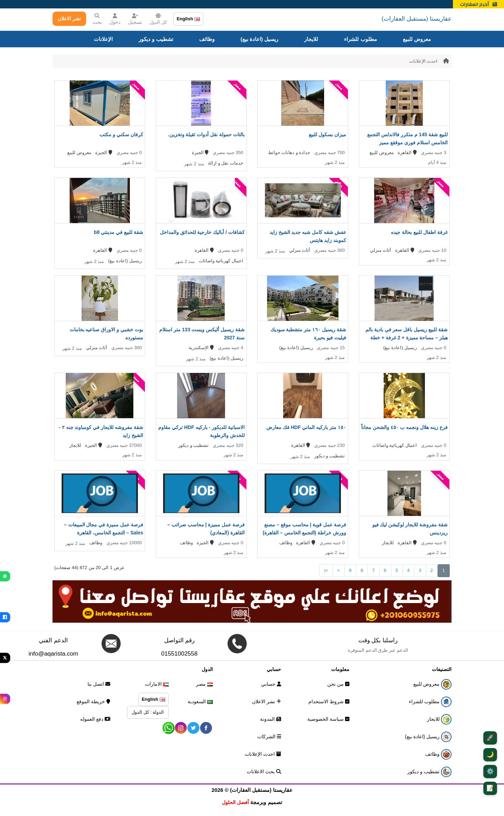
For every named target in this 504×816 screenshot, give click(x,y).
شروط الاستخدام (329, 701)
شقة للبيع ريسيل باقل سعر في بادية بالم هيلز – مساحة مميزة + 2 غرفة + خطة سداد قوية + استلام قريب (407, 338)
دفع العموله (95, 719)
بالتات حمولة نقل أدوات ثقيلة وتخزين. (206, 134)
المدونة (271, 719)
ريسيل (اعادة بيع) (259, 39)
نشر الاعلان (69, 19)
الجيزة (200, 153)
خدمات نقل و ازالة (226, 163)
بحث (97, 19)
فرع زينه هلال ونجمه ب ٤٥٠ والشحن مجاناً (404, 427)
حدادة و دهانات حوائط (289, 153)
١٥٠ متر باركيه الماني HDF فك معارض (306, 427)
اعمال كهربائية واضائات (221, 261)
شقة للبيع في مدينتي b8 (118, 232)
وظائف (207, 39)
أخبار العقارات (478, 4)
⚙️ (490, 771)
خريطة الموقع (93, 701)
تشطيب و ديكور (156, 39)
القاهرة (407, 153)
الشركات (269, 737)
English (188, 19)
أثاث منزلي (381, 250)
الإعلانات (103, 39)
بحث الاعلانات (264, 772)
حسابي (271, 684)
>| (326, 570)
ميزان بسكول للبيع (327, 134)
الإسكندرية (201, 348)
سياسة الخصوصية (328, 719)
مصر (204, 684)
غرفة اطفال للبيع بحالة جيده (419, 232)
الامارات (157, 684)
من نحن (338, 684)
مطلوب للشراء (360, 39)
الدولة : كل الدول (148, 712)
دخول (115, 19)
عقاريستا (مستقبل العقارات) (416, 19)
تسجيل (135, 19)
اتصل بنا (99, 684)
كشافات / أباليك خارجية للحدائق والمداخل (202, 232)
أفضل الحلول (235, 802)
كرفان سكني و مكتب (121, 134)
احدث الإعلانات (423, 61)
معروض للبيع (417, 39)
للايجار (311, 39)
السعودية (200, 701)
